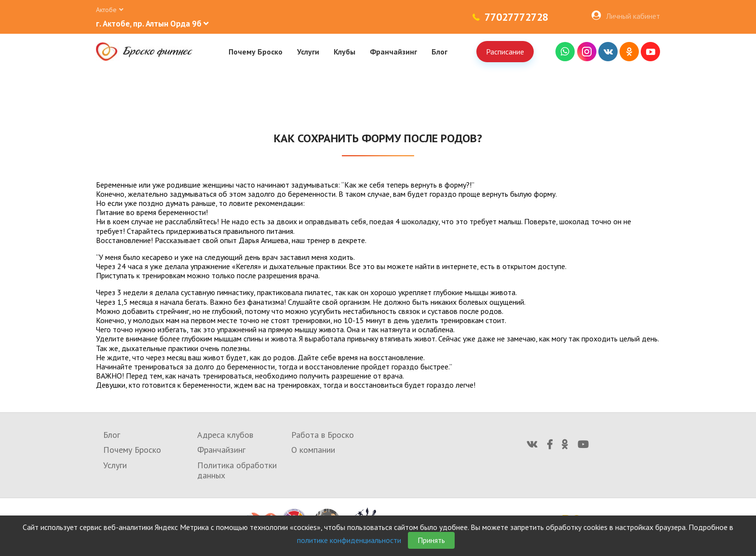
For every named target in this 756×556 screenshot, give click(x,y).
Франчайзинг (393, 52)
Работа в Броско (323, 435)
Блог (439, 52)
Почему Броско (256, 52)
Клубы (344, 52)
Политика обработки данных (237, 470)
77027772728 (516, 17)
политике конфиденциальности (349, 540)
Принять (431, 540)
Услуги (308, 52)
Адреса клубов (225, 435)
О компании (313, 450)
